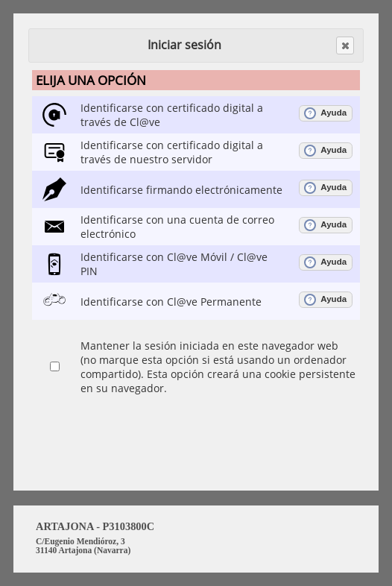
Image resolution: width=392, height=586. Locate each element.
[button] (345, 45)
